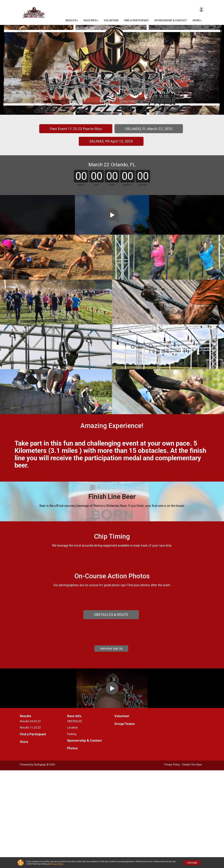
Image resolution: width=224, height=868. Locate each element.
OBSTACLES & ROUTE (111, 684)
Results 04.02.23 (30, 819)
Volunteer (111, 20)
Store (24, 840)
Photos (72, 846)
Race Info (90, 20)
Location (72, 825)
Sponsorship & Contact (171, 20)
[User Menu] (201, 9)
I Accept (192, 863)
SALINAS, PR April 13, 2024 (111, 141)
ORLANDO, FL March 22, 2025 (149, 129)
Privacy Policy (57, 864)
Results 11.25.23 (30, 825)
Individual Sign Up (111, 725)
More (196, 20)
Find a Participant (136, 20)
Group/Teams (125, 822)
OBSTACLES (75, 819)
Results (71, 20)
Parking (72, 832)
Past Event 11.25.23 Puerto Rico (76, 129)
